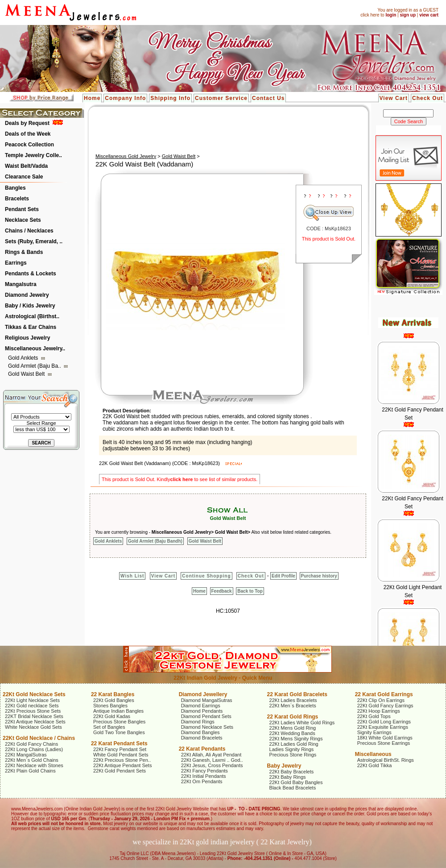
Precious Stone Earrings (384, 743)
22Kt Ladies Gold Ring (294, 744)
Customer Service (221, 98)
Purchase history (319, 576)
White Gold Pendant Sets (121, 755)
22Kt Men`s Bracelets (293, 706)
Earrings (16, 263)
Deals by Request (27, 123)
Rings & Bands (24, 252)
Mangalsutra (21, 284)
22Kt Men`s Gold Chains (32, 760)
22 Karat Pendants (202, 749)
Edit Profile (283, 576)
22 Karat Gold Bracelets (297, 694)
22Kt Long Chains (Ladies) (34, 749)
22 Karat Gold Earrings (384, 694)
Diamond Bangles (200, 732)
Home (92, 98)
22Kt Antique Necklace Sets (35, 722)
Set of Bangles (109, 727)
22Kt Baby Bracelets (292, 772)
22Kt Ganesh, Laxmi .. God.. (212, 760)
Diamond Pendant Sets (206, 716)
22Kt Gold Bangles (114, 700)
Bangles (15, 188)
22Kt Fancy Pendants (204, 771)
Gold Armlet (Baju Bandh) (155, 541)
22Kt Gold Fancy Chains (31, 744)
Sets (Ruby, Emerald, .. (34, 241)
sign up (408, 15)
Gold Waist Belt (27, 374)
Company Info (125, 98)
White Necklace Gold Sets (33, 727)
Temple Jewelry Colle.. (33, 155)
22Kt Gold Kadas (112, 716)
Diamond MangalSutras (207, 700)
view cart (429, 15)
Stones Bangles (110, 706)
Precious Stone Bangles (119, 722)
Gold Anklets (24, 358)
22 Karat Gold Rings (293, 717)
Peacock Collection (29, 145)
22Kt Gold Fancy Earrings (385, 706)
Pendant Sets (22, 209)
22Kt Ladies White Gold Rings (302, 723)
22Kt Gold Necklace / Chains (39, 738)
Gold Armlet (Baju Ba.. (35, 366)
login (391, 15)
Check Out (427, 98)
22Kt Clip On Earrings (381, 700)
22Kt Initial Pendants (204, 776)
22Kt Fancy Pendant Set (120, 749)
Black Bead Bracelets (293, 788)
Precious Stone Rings (293, 755)
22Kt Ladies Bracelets (293, 700)
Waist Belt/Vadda (26, 166)
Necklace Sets (23, 220)
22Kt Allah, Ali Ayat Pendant (211, 755)
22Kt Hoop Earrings (379, 711)
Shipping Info (170, 98)
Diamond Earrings (201, 706)
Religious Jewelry (27, 338)
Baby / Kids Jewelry (30, 306)
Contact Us (268, 98)
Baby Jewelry (284, 766)
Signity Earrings (374, 732)
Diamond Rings (198, 722)
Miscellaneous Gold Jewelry (126, 156)
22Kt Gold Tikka (375, 765)
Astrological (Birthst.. (32, 316)
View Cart (394, 98)
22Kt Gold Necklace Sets (34, 694)
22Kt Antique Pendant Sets (123, 765)
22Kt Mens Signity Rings (296, 739)
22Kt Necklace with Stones (34, 765)
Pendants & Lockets (31, 274)
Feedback (222, 591)
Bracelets (17, 199)
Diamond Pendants (202, 711)
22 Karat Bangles (113, 694)
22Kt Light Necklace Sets (32, 700)
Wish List (132, 576)
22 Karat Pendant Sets (119, 743)
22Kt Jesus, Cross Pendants (212, 765)
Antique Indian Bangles (118, 711)
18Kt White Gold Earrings (385, 738)
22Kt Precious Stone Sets (33, 711)
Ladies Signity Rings (292, 749)
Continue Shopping (206, 576)
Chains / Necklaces (29, 231)
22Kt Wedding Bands (292, 733)
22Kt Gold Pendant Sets (120, 771)
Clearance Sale (24, 177)
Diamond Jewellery (203, 694)
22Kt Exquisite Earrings (383, 727)
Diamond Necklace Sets (207, 727)
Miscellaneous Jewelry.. (35, 349)
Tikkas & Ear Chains (31, 327)
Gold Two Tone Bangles (119, 732)
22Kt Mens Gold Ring (293, 728)
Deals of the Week (28, 134)
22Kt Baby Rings (288, 777)
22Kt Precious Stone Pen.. (122, 760)
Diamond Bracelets (202, 738)
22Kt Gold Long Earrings (384, 722)
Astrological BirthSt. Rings (386, 760)
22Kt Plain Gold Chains (30, 771)
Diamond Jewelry (27, 295)
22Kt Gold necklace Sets (32, 706)
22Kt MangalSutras (26, 755)
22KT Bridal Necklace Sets (34, 716)
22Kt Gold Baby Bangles (296, 782)
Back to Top (250, 591)
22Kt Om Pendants (202, 781)
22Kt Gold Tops (374, 716)
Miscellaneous (373, 754)
